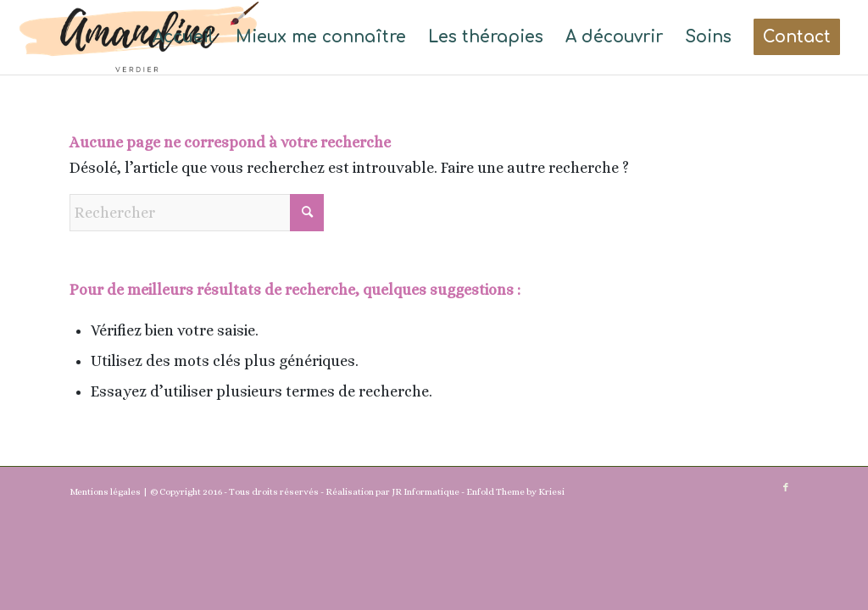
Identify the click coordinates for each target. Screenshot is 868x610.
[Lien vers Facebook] (786, 488)
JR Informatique (426, 492)
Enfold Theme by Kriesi (515, 492)
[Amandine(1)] (139, 37)
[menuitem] (183, 37)
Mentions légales (105, 492)
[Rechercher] (197, 213)
